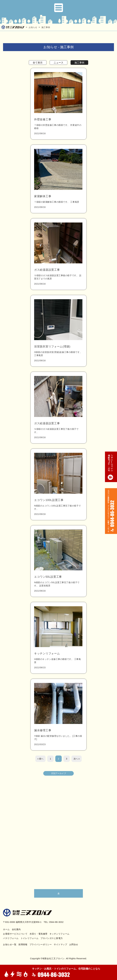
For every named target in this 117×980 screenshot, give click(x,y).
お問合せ (74, 944)
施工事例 (46, 27)
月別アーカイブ (58, 773)
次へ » (77, 759)
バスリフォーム (11, 938)
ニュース (58, 63)
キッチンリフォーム (59, 934)
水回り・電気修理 (38, 934)
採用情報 (23, 944)
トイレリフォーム (30, 938)
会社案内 (16, 929)
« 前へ (41, 759)
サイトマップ (60, 944)
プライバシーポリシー (41, 944)
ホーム (6, 929)
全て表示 (38, 63)
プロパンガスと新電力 (52, 938)
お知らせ (33, 27)
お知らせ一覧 (10, 944)
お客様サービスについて (15, 934)
